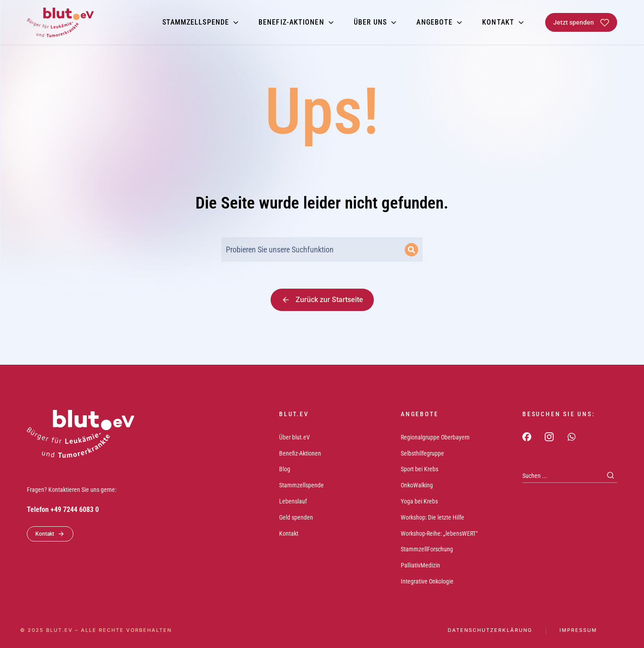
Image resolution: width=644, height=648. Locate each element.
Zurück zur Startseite (322, 300)
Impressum (578, 630)
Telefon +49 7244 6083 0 (63, 509)
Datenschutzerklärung (490, 630)
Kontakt (50, 534)
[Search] (411, 250)
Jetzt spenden (581, 22)
